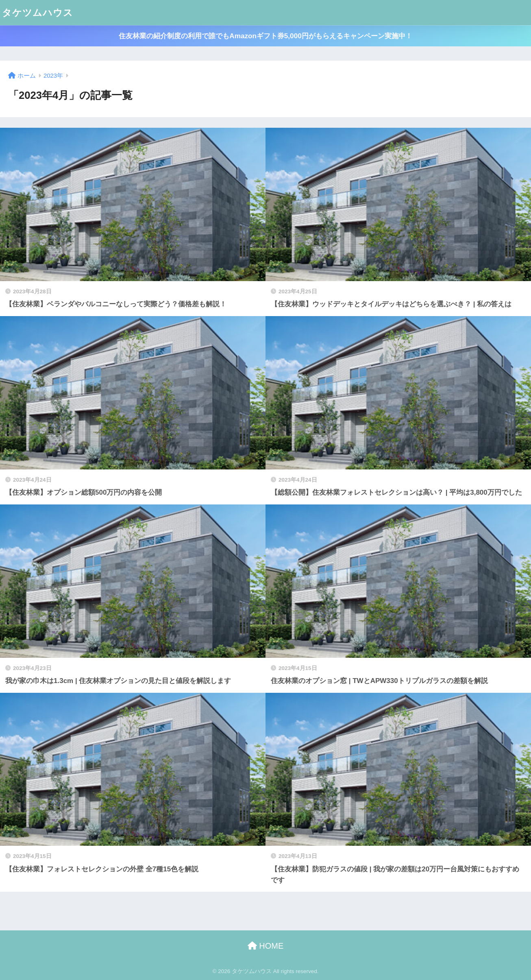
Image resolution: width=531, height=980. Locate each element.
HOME (266, 946)
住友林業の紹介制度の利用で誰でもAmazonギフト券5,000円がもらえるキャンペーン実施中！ (265, 36)
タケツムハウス (38, 13)
